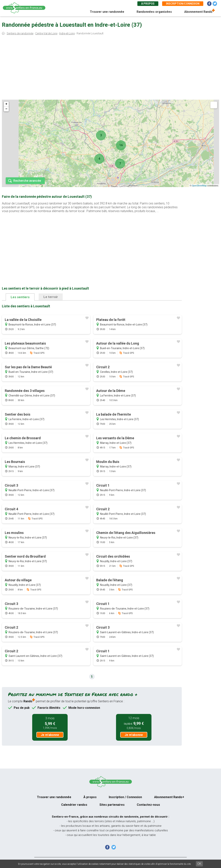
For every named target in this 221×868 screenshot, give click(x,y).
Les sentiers (20, 297)
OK (199, 864)
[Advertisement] (110, 68)
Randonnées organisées (154, 12)
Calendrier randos (74, 805)
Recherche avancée (27, 181)
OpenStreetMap (199, 186)
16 (121, 145)
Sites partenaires (112, 805)
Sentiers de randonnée (20, 33)
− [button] (6, 109)
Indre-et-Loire (67, 33)
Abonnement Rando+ (169, 797)
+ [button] (6, 104)
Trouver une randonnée (107, 12)
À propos (148, 4)
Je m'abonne (50, 735)
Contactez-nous (148, 805)
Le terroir (51, 297)
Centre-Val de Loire (46, 33)
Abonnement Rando (198, 12)
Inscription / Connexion (125, 797)
